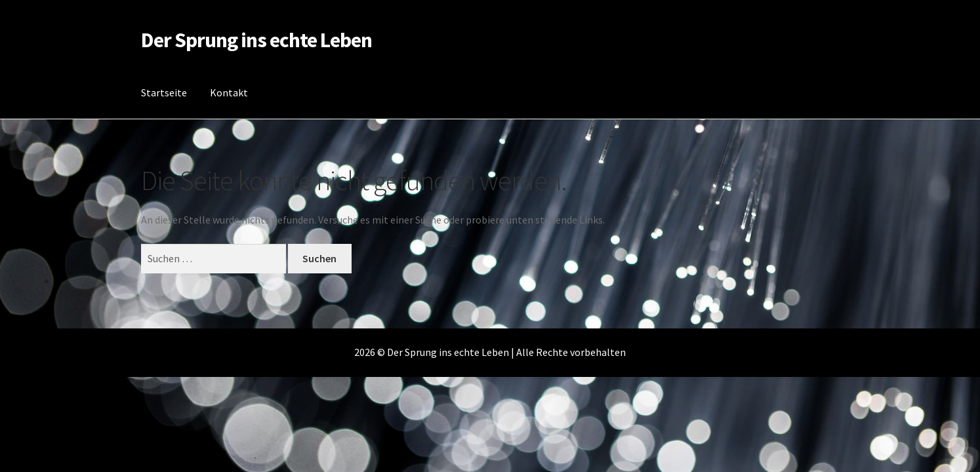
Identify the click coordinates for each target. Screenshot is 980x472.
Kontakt (229, 92)
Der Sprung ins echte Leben (256, 40)
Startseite (164, 92)
